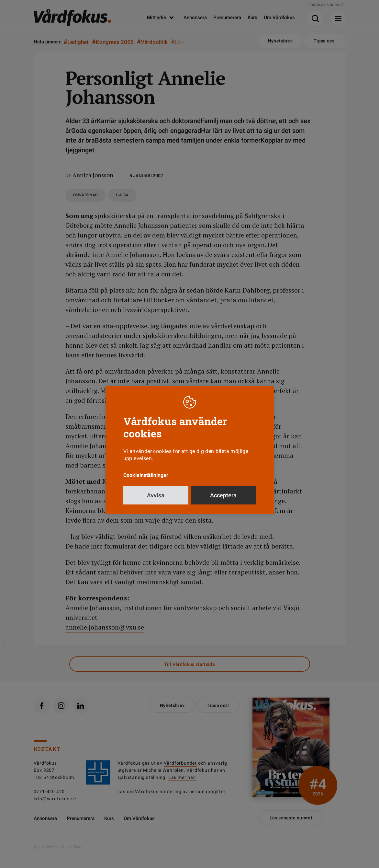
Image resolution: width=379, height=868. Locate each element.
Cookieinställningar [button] (146, 475)
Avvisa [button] (156, 495)
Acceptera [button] (223, 495)
